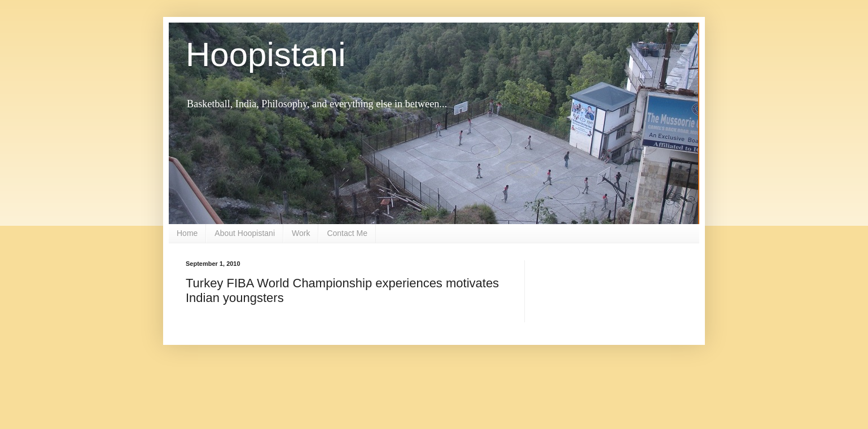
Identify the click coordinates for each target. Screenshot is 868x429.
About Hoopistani (245, 233)
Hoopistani (266, 54)
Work (301, 233)
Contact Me (347, 233)
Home (187, 233)
